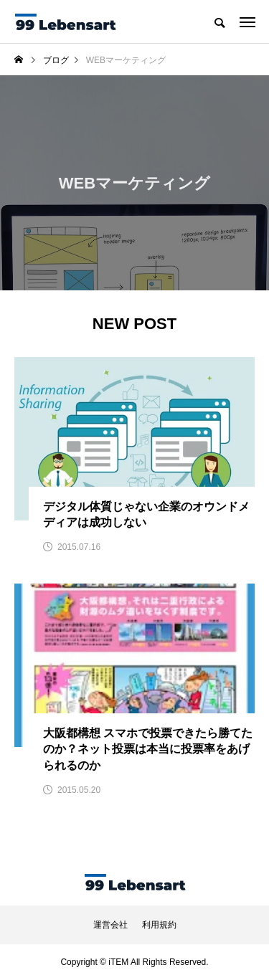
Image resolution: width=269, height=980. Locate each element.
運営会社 (110, 925)
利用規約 (159, 925)
